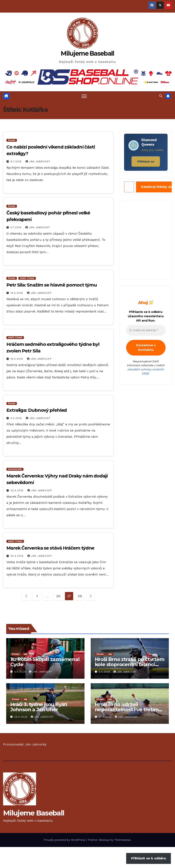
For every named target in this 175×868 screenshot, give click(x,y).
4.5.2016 (17, 418)
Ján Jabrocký (38, 161)
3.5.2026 (21, 672)
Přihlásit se (146, 161)
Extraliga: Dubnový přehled (37, 410)
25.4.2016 (18, 490)
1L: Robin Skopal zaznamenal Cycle (45, 662)
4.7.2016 (16, 227)
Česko (12, 140)
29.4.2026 (21, 717)
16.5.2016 (17, 359)
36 (58, 596)
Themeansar (122, 840)
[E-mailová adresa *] (146, 330)
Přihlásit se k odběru (149, 858)
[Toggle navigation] (84, 96)
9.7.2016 (17, 161)
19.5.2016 (17, 293)
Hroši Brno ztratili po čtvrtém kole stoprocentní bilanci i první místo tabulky (130, 664)
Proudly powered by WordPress (65, 840)
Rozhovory (15, 469)
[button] (161, 96)
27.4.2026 (106, 717)
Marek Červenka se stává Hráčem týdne (50, 548)
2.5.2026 (105, 672)
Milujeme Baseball (87, 53)
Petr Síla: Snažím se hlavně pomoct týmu (52, 285)
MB (26, 654)
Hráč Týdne (27, 278)
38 (80, 596)
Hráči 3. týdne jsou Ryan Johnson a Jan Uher (39, 707)
